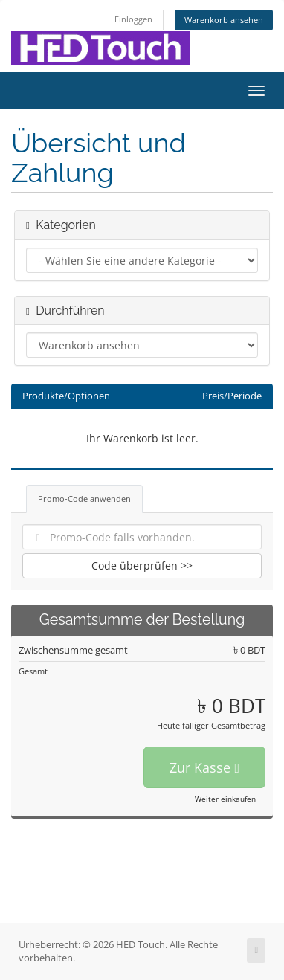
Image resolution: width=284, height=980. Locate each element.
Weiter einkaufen (225, 799)
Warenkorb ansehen (224, 20)
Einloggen (133, 19)
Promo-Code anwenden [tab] (84, 499)
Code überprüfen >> (142, 565)
